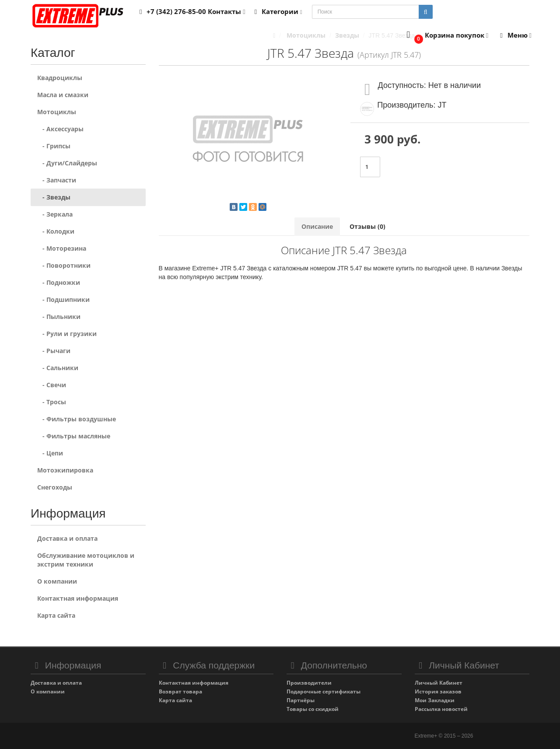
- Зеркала (55, 214)
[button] (446, 36)
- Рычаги (54, 351)
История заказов (438, 691)
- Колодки (56, 231)
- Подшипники (63, 299)
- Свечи (52, 385)
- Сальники (58, 368)
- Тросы (52, 402)
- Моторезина (62, 248)
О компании (57, 581)
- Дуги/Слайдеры (67, 163)
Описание (317, 226)
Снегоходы (55, 487)
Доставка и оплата (67, 538)
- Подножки (59, 282)
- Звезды (54, 197)
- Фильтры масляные (74, 436)
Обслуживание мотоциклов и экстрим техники (86, 560)
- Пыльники (59, 317)
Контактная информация (78, 598)
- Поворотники (64, 265)
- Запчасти (57, 180)
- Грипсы (54, 146)
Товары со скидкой (313, 709)
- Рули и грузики (67, 334)
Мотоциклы (57, 112)
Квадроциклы (60, 78)
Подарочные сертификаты (324, 691)
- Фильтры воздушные (77, 419)
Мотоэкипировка (65, 470)
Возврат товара (180, 691)
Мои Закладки (435, 700)
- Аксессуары (60, 129)
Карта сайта (56, 615)
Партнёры (301, 700)
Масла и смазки (63, 95)
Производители (309, 683)
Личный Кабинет (439, 683)
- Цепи (50, 453)
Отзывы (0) (367, 226)
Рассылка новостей (441, 709)
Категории (277, 11)
